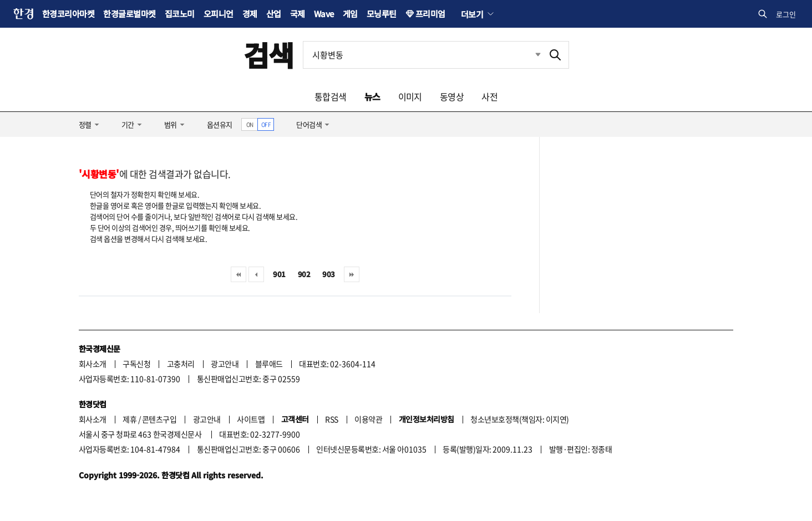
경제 (250, 14)
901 (279, 274)
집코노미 (180, 14)
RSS (331, 419)
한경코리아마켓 (68, 14)
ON (250, 124)
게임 (350, 14)
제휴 (130, 419)
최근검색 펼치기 (530, 55)
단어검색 (309, 124)
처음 (238, 274)
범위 (171, 124)
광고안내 (225, 364)
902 (304, 274)
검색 (269, 55)
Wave (324, 14)
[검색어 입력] (423, 55)
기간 (128, 124)
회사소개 (93, 364)
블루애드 (269, 364)
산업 (274, 14)
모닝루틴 (382, 14)
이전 (256, 274)
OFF (266, 124)
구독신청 (136, 364)
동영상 (452, 96)
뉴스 (372, 96)
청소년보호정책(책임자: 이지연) (519, 419)
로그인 (786, 14)
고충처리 (181, 364)
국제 (298, 14)
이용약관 (368, 419)
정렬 (85, 124)
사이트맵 (251, 419)
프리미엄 (430, 14)
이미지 (410, 96)
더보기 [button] (472, 14)
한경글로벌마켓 (129, 14)
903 (328, 274)
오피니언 (219, 14)
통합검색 (331, 96)
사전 (489, 96)
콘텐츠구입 (159, 419)
